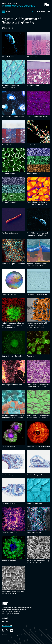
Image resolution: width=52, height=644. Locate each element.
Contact (5, 618)
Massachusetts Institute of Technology (14, 609)
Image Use (5, 622)
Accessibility (7, 625)
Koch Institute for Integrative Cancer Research (17, 607)
